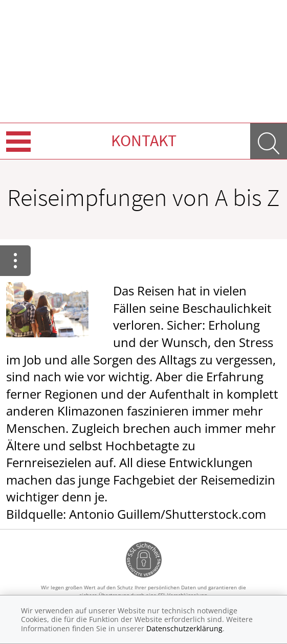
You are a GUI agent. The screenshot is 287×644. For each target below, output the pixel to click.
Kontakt (144, 141)
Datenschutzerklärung (184, 628)
